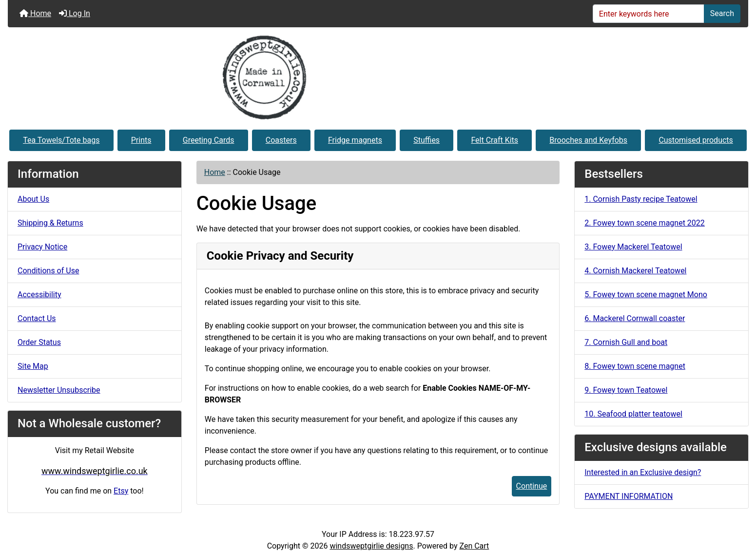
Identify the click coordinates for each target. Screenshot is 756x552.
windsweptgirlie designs (371, 546)
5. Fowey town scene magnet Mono (646, 295)
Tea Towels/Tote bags (61, 140)
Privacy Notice (42, 247)
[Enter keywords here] (649, 14)
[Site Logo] (378, 77)
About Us (33, 199)
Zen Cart (474, 546)
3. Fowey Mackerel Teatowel (633, 247)
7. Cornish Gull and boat (626, 342)
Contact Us (37, 318)
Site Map (33, 366)
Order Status (39, 342)
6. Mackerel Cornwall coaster (635, 318)
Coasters (281, 140)
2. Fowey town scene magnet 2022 (645, 223)
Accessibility (39, 295)
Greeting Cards (209, 140)
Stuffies (426, 140)
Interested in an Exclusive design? (643, 472)
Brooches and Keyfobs (588, 140)
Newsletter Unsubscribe (59, 390)
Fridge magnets (355, 140)
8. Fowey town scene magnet (635, 366)
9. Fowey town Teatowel (626, 390)
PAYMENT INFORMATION (629, 496)
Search (722, 13)
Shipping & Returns (50, 223)
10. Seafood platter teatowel (633, 414)
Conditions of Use (48, 271)
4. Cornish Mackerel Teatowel (635, 271)
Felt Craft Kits (494, 140)
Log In (75, 13)
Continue (532, 486)
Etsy (121, 491)
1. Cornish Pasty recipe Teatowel (641, 199)
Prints (141, 140)
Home (35, 13)
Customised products (696, 140)
